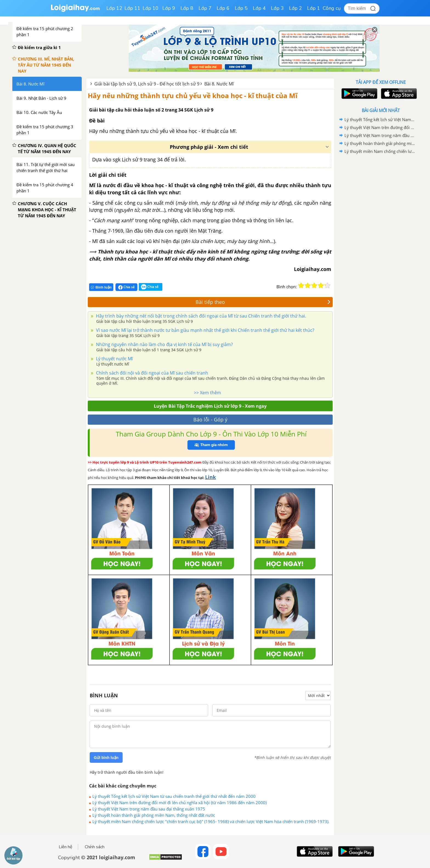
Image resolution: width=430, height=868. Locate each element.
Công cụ (332, 8)
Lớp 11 (132, 8)
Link (210, 477)
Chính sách (95, 847)
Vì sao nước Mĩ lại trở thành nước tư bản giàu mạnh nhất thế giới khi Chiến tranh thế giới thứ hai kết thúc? (205, 330)
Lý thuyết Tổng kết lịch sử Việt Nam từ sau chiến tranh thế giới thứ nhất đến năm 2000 (174, 796)
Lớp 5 (241, 8)
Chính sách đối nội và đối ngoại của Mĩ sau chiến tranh (152, 373)
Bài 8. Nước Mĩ (219, 84)
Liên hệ (66, 847)
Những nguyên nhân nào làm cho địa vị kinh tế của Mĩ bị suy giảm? (164, 344)
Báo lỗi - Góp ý (210, 419)
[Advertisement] (381, 242)
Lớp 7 (205, 8)
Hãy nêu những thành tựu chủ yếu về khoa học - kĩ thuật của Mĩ (193, 95)
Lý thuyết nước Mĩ (114, 359)
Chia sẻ (126, 287)
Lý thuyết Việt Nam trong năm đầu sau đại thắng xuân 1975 (149, 809)
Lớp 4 (259, 8)
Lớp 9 (169, 8)
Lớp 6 (223, 8)
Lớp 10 (151, 8)
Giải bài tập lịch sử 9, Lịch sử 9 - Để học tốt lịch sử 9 (147, 84)
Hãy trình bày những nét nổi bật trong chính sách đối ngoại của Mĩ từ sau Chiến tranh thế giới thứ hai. (200, 316)
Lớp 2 (295, 8)
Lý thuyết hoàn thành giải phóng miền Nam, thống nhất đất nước (154, 815)
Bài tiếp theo (263, 302)
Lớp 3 (277, 8)
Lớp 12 (114, 8)
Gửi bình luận (106, 758)
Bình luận (101, 287)
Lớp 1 (314, 8)
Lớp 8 (187, 8)
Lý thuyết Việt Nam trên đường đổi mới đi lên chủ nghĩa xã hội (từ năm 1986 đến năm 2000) (179, 803)
